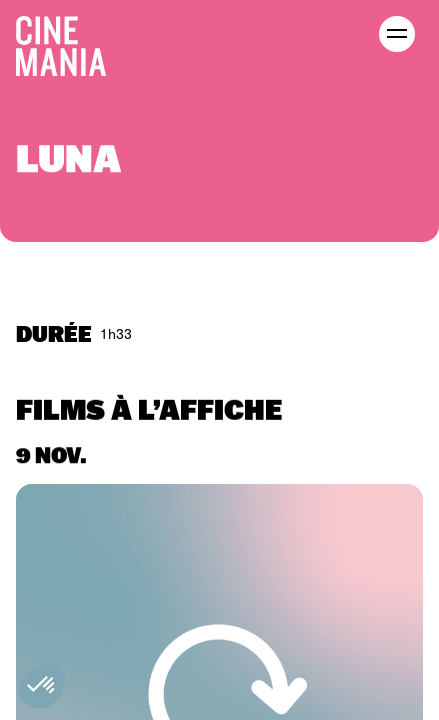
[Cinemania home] (69, 42)
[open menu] (397, 34)
